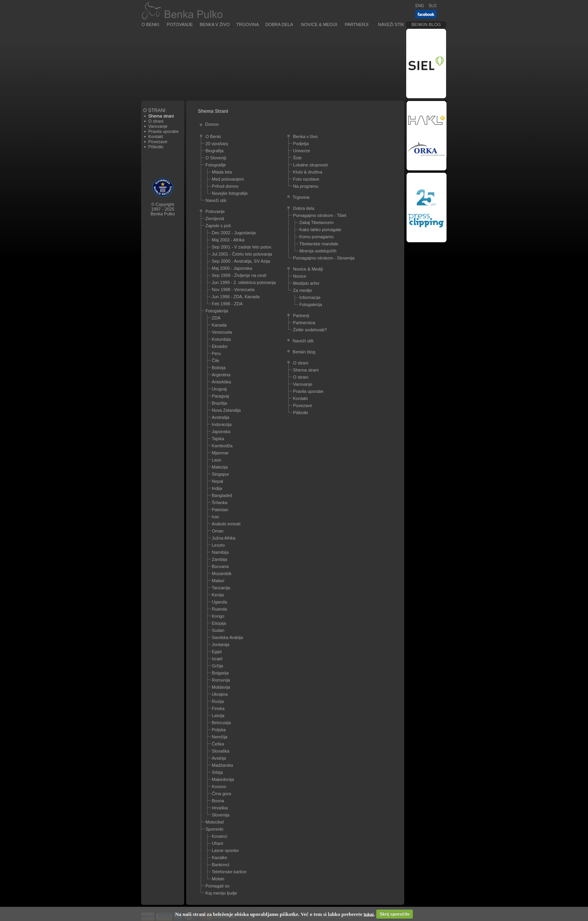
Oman (218, 531)
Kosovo (219, 786)
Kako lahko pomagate (320, 230)
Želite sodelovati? (310, 330)
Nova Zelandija (226, 410)
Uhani (217, 843)
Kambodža (222, 446)
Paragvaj (220, 396)
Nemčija (220, 737)
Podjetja (301, 144)
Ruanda (219, 609)
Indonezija (222, 424)
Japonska (221, 432)
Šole (297, 158)
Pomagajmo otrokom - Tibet (320, 215)
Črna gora (221, 794)
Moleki (218, 879)
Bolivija (219, 368)
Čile (216, 361)
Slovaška (221, 751)
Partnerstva (304, 323)
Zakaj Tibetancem (316, 222)
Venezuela (222, 332)
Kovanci (219, 836)
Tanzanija (221, 588)
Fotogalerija (217, 311)
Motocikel (215, 822)
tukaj (369, 914)
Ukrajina (220, 694)
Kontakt (156, 136)
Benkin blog (426, 24)
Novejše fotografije (230, 193)
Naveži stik (391, 24)
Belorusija (221, 723)
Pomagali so (217, 886)
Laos (217, 460)
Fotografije (216, 165)
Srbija (217, 772)
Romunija (221, 680)
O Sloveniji (216, 158)
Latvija (218, 716)
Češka (218, 744)
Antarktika (221, 382)
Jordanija (221, 645)
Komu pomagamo (316, 237)
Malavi (218, 581)
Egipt (217, 652)
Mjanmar (220, 453)
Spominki (214, 829)
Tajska (218, 439)
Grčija (217, 666)
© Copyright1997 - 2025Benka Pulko (163, 209)
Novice (300, 276)
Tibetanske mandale (319, 244)
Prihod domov (225, 186)
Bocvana (220, 566)
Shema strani (306, 370)
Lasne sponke (225, 850)
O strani (156, 121)
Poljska (219, 730)
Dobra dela (279, 24)
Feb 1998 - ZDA (227, 304)
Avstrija (219, 758)
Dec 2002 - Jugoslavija (234, 233)
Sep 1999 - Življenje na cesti (239, 275)
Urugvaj (219, 389)
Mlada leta (222, 172)
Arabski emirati (226, 524)
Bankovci (221, 865)
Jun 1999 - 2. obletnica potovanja (244, 282)
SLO (433, 6)
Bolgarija (220, 673)
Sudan (218, 630)
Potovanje (180, 24)
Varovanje (158, 126)
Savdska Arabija (227, 637)
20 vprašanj (217, 144)
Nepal (217, 481)
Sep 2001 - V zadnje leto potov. (242, 247)
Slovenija (221, 815)
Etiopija (219, 623)
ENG (420, 6)
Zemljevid (215, 219)
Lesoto (218, 545)
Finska (218, 708)
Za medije (302, 290)
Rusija (218, 701)
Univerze (301, 151)
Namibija (220, 552)
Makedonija (223, 779)
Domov (212, 124)
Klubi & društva (308, 172)
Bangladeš (222, 495)
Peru (216, 353)
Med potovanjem (228, 179)
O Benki (150, 24)
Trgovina (247, 24)
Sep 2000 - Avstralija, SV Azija (241, 261)
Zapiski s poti (218, 226)
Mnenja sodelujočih (318, 251)
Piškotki (156, 147)
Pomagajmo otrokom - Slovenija (324, 258)
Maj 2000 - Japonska (232, 268)
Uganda (219, 602)
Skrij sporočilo (394, 914)
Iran (216, 517)
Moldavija (221, 687)
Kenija (218, 595)
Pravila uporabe (163, 131)
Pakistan (220, 510)
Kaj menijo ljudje (221, 893)
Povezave (158, 142)
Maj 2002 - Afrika (228, 240)
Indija (217, 488)
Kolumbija (221, 339)
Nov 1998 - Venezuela (233, 290)
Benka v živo (215, 24)
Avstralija (220, 417)
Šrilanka (220, 503)
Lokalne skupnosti (310, 165)
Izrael (217, 659)
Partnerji (357, 24)
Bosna (218, 801)
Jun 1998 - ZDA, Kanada (236, 297)
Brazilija (219, 403)
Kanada (219, 325)
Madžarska (222, 765)
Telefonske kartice (229, 872)
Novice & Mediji (319, 24)
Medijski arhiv (306, 283)
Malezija (220, 467)
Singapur (220, 474)
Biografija (215, 151)
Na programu (306, 186)
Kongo (218, 616)
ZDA (216, 318)
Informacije (310, 297)
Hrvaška (220, 808)
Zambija (219, 559)
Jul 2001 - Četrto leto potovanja (242, 254)
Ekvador (220, 346)
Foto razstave (306, 179)
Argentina (221, 375)
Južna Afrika (224, 538)
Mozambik (222, 574)
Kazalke (219, 857)
